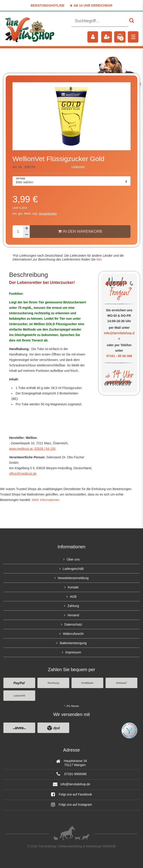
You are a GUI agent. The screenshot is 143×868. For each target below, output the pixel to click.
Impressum (73, 652)
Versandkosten (48, 214)
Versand (73, 615)
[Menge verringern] (27, 235)
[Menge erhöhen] (27, 228)
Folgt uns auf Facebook (71, 794)
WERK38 (109, 846)
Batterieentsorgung (73, 643)
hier (99, 259)
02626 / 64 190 (44, 449)
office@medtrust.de (23, 474)
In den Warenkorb (80, 231)
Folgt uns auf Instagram (72, 805)
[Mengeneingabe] (18, 232)
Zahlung (73, 606)
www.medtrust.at (21, 449)
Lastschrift (19, 696)
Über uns (73, 559)
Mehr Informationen (46, 500)
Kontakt (73, 587)
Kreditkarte (87, 683)
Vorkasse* (121, 683)
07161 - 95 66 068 (119, 356)
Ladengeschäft (73, 569)
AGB (73, 597)
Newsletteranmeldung (73, 578)
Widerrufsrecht (73, 634)
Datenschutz (73, 624)
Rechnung (53, 683)
